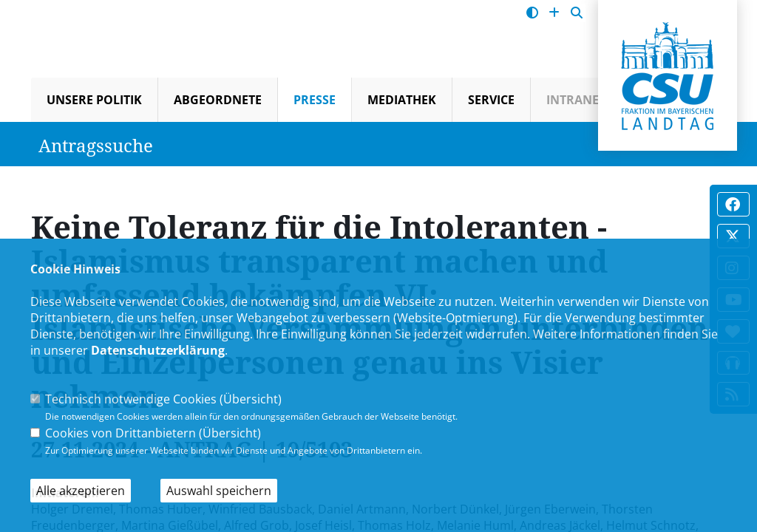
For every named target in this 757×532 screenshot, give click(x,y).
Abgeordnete (218, 100)
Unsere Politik (94, 100)
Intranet (576, 100)
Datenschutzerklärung (158, 350)
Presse (315, 100)
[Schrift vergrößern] (554, 13)
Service (491, 100)
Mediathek (402, 100)
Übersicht (251, 399)
